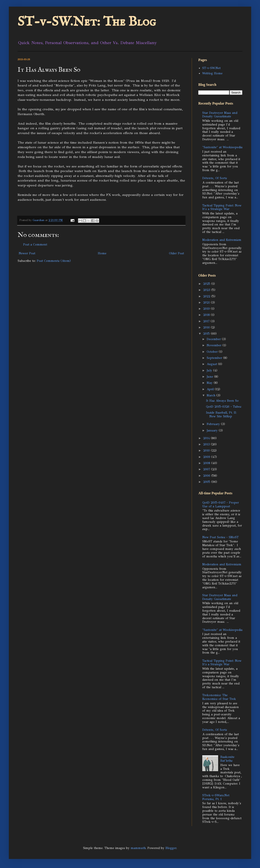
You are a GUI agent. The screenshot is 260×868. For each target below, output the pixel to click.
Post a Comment (35, 245)
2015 (207, 334)
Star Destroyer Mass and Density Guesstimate (220, 115)
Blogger (171, 848)
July (210, 370)
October (213, 352)
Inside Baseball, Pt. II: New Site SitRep (221, 414)
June (210, 377)
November (215, 345)
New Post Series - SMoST (220, 537)
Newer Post (27, 253)
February (214, 424)
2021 (207, 303)
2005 (207, 482)
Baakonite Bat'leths (227, 759)
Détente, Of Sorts (215, 178)
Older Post (176, 253)
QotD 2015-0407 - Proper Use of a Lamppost (221, 504)
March (212, 395)
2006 (207, 476)
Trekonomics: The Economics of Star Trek (219, 697)
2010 (207, 451)
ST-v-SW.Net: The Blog (87, 22)
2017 (207, 321)
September (215, 358)
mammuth (138, 848)
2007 (207, 469)
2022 (207, 296)
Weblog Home (212, 73)
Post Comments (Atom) (54, 261)
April (211, 389)
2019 (207, 309)
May (210, 383)
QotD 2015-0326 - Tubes (224, 407)
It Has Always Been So (222, 401)
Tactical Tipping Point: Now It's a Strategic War (222, 207)
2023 (207, 290)
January (213, 430)
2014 (207, 438)
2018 (207, 315)
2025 (207, 284)
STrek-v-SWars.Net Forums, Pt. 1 (216, 797)
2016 (207, 327)
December (214, 339)
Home (102, 253)
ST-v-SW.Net (211, 68)
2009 (207, 457)
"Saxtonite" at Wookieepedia (222, 147)
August (212, 364)
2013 (207, 444)
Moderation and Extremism (222, 240)
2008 (207, 463)
